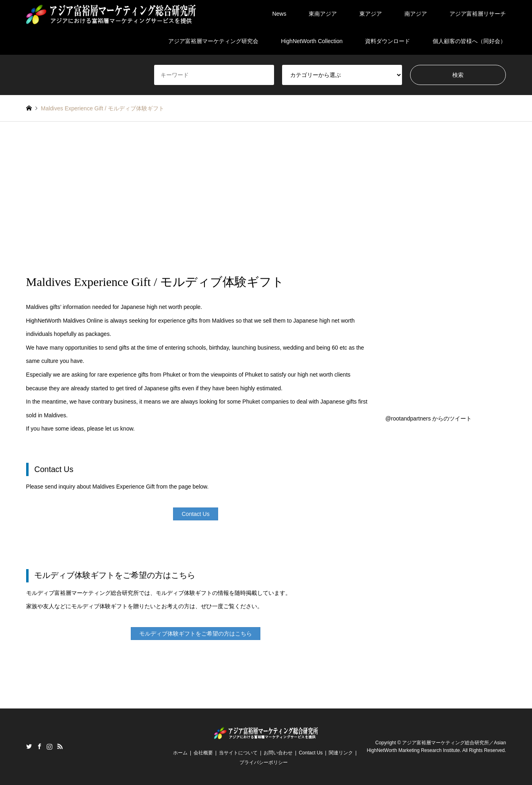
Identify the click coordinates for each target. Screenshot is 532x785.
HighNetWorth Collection (312, 41)
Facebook (39, 746)
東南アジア (323, 14)
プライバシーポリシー (264, 762)
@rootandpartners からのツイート (428, 418)
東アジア (371, 14)
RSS (60, 746)
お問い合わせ (278, 753)
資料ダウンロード (388, 41)
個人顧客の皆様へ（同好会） (469, 41)
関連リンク (341, 753)
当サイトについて (238, 753)
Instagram (49, 746)
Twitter (29, 746)
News (279, 14)
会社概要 (203, 753)
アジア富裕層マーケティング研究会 (213, 41)
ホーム (180, 753)
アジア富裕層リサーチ (478, 14)
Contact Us (310, 753)
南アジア (416, 14)
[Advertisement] (266, 198)
